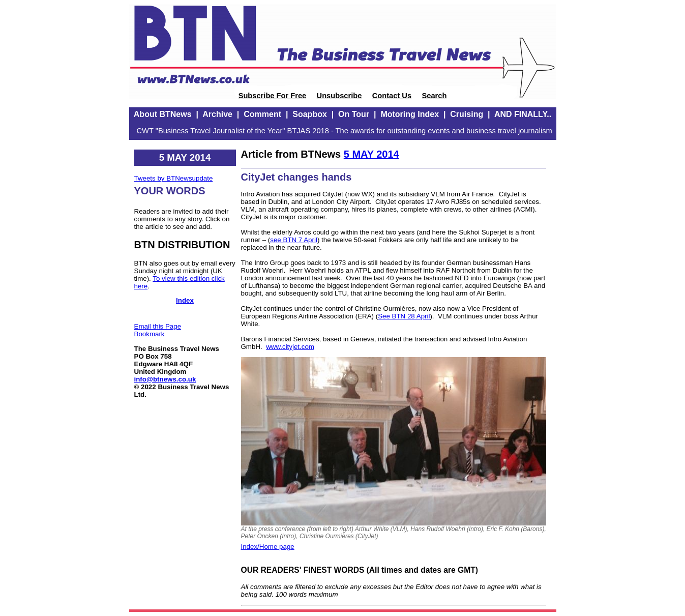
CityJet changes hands (296, 177)
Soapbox (310, 114)
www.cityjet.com (290, 347)
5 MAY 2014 (371, 154)
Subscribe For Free (273, 96)
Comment (262, 114)
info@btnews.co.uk (165, 379)
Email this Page (158, 326)
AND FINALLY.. (523, 114)
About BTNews (163, 114)
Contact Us (392, 96)
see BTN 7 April (294, 240)
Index (185, 300)
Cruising (467, 114)
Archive (217, 114)
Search (434, 96)
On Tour (354, 114)
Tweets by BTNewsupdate (174, 178)
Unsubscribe (339, 96)
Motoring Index (410, 114)
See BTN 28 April (404, 316)
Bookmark (150, 334)
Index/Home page (268, 547)
